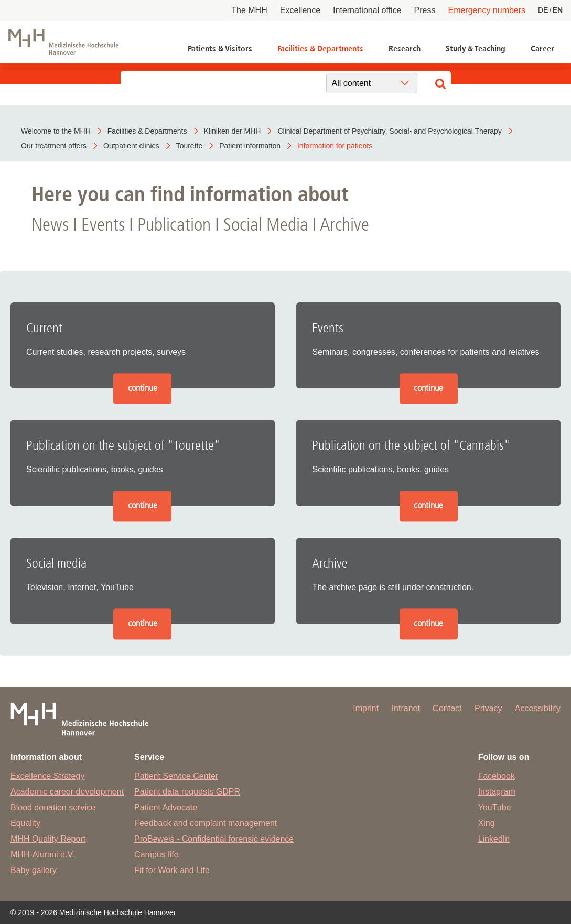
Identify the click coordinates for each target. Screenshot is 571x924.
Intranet (406, 708)
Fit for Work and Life (172, 870)
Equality (25, 823)
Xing (487, 823)
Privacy (488, 708)
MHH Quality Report (48, 839)
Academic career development (67, 792)
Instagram (497, 792)
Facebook (497, 776)
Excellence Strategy (47, 776)
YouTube (495, 807)
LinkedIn (494, 839)
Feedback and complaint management (206, 823)
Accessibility (538, 708)
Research (405, 48)
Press (425, 10)
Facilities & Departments (320, 48)
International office (367, 10)
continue (143, 388)
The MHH (249, 10)
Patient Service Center (176, 776)
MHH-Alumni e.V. (42, 855)
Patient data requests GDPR (187, 792)
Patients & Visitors (220, 48)
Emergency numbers (487, 10)
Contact (447, 708)
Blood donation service (53, 807)
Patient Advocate (166, 807)
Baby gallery (34, 870)
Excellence (300, 10)
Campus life (156, 855)
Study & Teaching (476, 48)
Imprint (366, 708)
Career (542, 48)
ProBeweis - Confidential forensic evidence (214, 839)
